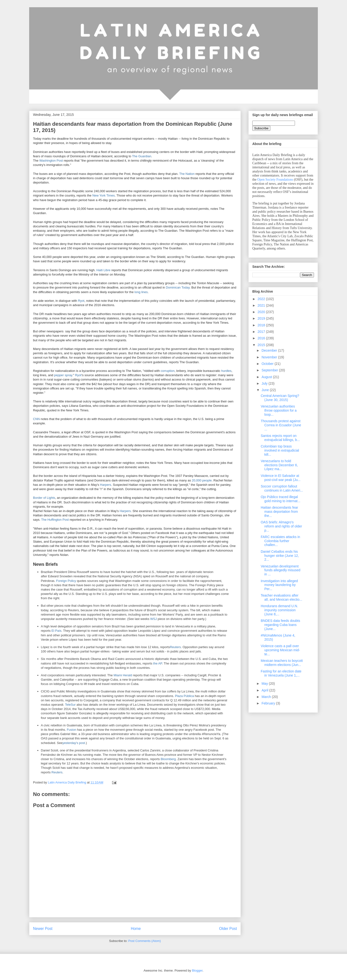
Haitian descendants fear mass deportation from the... (279, 512)
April (265, 690)
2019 (262, 318)
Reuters (175, 647)
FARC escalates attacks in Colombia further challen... (280, 541)
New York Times (103, 195)
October (268, 364)
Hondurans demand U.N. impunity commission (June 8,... (279, 610)
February (269, 703)
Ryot (81, 301)
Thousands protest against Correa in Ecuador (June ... (281, 425)
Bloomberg (168, 759)
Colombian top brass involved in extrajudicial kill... (280, 450)
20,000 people (202, 480)
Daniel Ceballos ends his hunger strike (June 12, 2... (280, 556)
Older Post (228, 929)
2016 (262, 338)
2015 (262, 345)
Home (136, 929)
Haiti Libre (103, 270)
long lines (141, 292)
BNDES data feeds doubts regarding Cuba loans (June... (280, 625)
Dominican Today (178, 287)
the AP (158, 663)
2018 (262, 325)
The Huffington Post (55, 520)
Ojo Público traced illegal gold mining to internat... (280, 499)
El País (57, 631)
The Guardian (142, 156)
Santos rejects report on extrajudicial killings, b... (280, 438)
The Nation (187, 174)
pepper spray (63, 375)
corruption (168, 371)
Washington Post (51, 161)
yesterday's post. (74, 743)
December (270, 350)
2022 (262, 299)
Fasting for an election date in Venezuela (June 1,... (281, 673)
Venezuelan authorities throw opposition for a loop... (279, 410)
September (270, 370)
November (270, 357)
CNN (36, 419)
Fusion (71, 730)
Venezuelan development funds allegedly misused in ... (280, 570)
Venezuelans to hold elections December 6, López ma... (279, 465)
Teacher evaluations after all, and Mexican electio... (281, 597)
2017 (262, 332)
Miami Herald (123, 675)
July (265, 383)
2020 (262, 312)
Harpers (106, 485)
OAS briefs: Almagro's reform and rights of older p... (281, 526)
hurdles (226, 371)
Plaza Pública (184, 696)
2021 (262, 305)
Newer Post (43, 929)
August (267, 377)
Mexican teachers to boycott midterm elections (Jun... (282, 663)
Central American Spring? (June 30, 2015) (280, 398)
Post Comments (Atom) (144, 941)
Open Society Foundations (275, 180)
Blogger (197, 970)
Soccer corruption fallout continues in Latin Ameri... (282, 488)
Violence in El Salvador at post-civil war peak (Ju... (281, 478)
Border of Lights (44, 498)
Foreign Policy (66, 581)
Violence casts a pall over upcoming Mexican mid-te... (280, 650)
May (265, 684)
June (266, 390)
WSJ (153, 619)
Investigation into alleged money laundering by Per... (279, 585)
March (267, 697)
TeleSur (70, 705)
